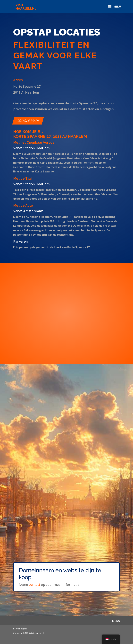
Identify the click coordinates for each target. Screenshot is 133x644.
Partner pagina (20, 629)
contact (34, 585)
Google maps (28, 121)
